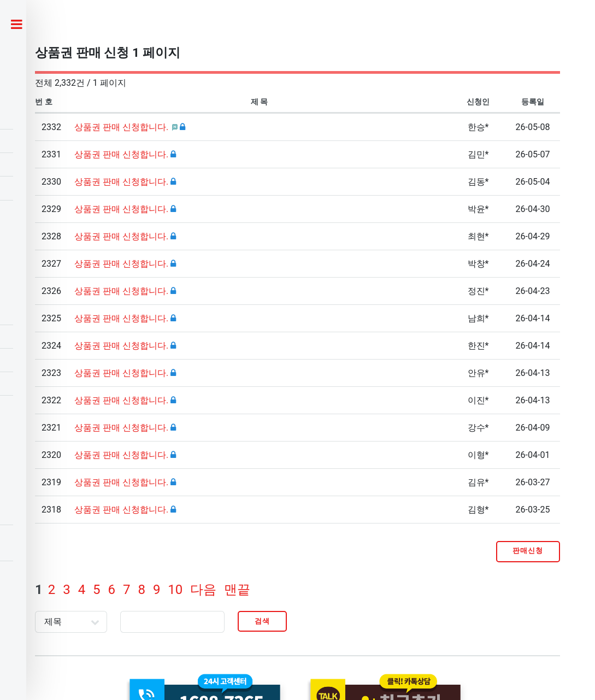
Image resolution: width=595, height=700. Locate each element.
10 (175, 590)
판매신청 (528, 551)
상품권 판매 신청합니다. (122, 127)
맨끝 (237, 590)
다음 (203, 590)
